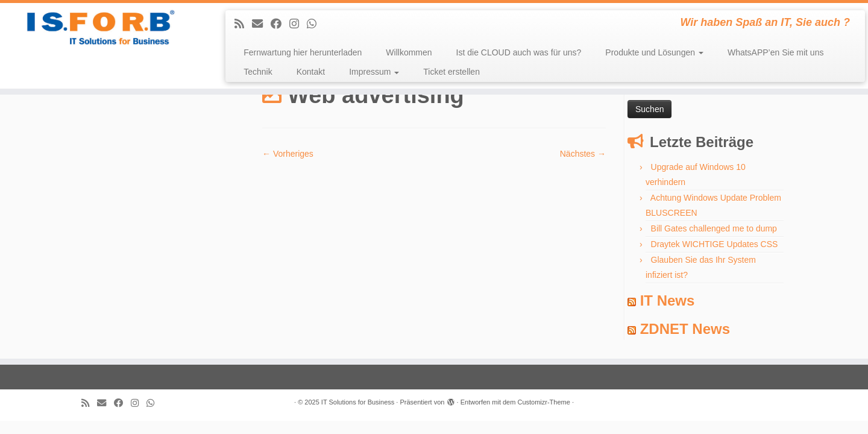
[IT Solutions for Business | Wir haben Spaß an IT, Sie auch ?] (100, 27)
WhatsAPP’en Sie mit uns (776, 52)
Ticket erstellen (451, 72)
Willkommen (409, 52)
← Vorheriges (288, 154)
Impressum (374, 72)
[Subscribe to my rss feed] (243, 24)
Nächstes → (583, 154)
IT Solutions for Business (358, 402)
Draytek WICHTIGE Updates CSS (715, 244)
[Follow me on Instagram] (298, 24)
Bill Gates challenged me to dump (714, 228)
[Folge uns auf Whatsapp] (316, 24)
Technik (258, 72)
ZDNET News (685, 329)
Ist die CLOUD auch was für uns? (519, 52)
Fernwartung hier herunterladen (303, 52)
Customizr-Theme (543, 402)
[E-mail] (261, 24)
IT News (668, 300)
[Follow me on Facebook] (280, 24)
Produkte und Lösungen (654, 52)
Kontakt (311, 72)
